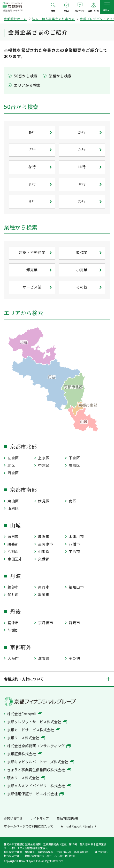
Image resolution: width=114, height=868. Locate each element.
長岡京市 (46, 544)
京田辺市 (15, 559)
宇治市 (74, 551)
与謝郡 (13, 630)
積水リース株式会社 (26, 778)
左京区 (13, 458)
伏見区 (44, 501)
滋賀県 (44, 658)
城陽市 (44, 536)
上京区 (44, 458)
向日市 (13, 536)
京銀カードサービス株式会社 (33, 730)
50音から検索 (26, 76)
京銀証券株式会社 (24, 754)
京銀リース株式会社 (26, 738)
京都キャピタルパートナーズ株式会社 (41, 762)
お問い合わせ (13, 818)
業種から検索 (60, 76)
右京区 (74, 465)
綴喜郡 (13, 544)
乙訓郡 (13, 551)
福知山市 (76, 587)
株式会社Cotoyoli (25, 714)
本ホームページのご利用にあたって (29, 826)
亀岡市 (44, 594)
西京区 (13, 473)
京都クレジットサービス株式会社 (37, 722)
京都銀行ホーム (15, 19)
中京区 (44, 465)
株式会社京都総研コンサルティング (39, 746)
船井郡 (13, 594)
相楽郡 (44, 551)
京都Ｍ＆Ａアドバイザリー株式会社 (39, 786)
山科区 (13, 508)
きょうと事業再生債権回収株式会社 (39, 770)
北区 (11, 465)
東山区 (13, 501)
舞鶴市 (74, 623)
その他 (74, 658)
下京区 (74, 458)
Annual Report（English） (79, 826)
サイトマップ (40, 818)
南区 (73, 501)
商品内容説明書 (67, 818)
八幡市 (74, 544)
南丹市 (44, 587)
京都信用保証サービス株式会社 (35, 794)
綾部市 (13, 587)
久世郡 (44, 559)
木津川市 (76, 536)
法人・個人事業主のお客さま (53, 19)
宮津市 (13, 623)
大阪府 (13, 658)
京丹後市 (46, 623)
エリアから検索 (27, 85)
